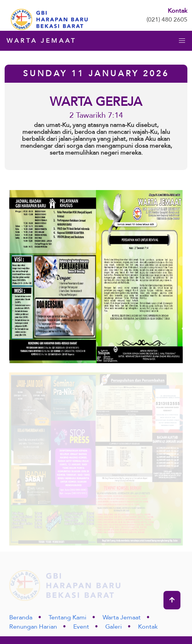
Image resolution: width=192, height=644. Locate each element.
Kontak (148, 627)
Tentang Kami (67, 617)
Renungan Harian (33, 627)
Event (81, 627)
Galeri (114, 627)
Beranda (21, 617)
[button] (182, 41)
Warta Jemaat (122, 617)
